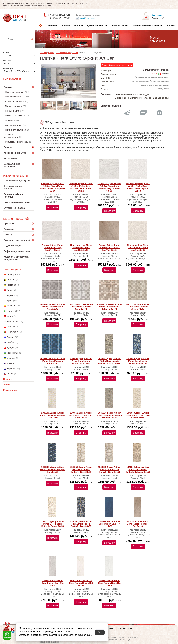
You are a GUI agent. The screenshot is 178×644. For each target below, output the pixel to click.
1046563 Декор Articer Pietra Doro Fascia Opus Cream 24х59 (138, 415)
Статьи (66, 26)
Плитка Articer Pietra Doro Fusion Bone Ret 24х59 (109, 583)
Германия (12, 285)
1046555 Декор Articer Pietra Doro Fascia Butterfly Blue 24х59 (81, 524)
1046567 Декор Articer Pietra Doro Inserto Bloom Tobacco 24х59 (109, 361)
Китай (10, 316)
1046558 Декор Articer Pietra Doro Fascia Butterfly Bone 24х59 (109, 470)
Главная (43, 53)
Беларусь (11, 274)
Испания (11, 306)
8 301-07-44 (60, 19)
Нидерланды (13, 321)
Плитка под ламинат (15, 116)
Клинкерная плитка (15, 101)
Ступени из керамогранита (11, 136)
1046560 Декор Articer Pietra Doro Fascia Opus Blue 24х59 (53, 470)
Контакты (172, 26)
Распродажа (10, 390)
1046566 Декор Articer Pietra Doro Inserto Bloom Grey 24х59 (81, 361)
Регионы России (119, 26)
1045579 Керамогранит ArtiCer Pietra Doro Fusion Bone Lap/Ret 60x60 (138, 187)
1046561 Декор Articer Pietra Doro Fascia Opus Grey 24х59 (53, 415)
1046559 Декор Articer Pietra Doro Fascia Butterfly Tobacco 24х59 (138, 470)
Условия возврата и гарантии (148, 26)
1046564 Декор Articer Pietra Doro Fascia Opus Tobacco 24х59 (109, 415)
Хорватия (11, 369)
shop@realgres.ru (85, 18)
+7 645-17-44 (59, 15)
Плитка (51, 53)
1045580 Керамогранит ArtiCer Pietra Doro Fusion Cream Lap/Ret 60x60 (81, 187)
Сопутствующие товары (17, 142)
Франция (11, 363)
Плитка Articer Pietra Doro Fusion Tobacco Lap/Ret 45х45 (109, 248)
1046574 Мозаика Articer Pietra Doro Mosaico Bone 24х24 (81, 307)
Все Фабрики (12, 79)
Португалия (13, 332)
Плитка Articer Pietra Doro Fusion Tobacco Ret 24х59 (138, 524)
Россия (10, 337)
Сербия (11, 342)
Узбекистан (12, 353)
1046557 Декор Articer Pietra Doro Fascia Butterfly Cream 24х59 (53, 524)
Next (94, 104)
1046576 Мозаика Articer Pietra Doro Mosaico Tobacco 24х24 (109, 307)
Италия (10, 311)
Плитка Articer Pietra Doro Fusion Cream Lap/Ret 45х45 (138, 248)
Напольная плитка (14, 97)
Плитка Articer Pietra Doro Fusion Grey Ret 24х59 (52, 583)
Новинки (78, 26)
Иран (9, 301)
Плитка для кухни (14, 106)
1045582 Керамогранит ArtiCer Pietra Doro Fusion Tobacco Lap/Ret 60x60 (53, 187)
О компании (52, 26)
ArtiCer (75, 53)
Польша (11, 327)
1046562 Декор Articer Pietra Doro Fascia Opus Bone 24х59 (81, 415)
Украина (11, 358)
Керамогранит (12, 111)
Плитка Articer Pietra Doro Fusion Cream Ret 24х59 (81, 583)
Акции (7, 385)
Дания (10, 290)
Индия (10, 295)
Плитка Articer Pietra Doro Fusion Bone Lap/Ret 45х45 (81, 248)
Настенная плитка (22, 44)
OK (100, 632)
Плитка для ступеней (15, 130)
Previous (44, 104)
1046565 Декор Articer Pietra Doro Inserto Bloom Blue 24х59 (138, 361)
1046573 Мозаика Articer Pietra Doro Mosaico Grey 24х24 (53, 307)
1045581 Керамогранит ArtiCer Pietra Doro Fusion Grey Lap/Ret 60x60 (109, 187)
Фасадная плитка (14, 125)
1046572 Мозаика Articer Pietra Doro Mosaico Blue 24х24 (53, 361)
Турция (10, 348)
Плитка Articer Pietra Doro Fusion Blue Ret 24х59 (109, 524)
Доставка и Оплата (97, 26)
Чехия (10, 374)
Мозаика (9, 120)
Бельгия (11, 280)
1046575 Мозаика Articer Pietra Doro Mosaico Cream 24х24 (138, 307)
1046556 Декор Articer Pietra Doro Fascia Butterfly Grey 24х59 (81, 470)
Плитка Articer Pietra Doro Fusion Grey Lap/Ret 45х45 (53, 248)
